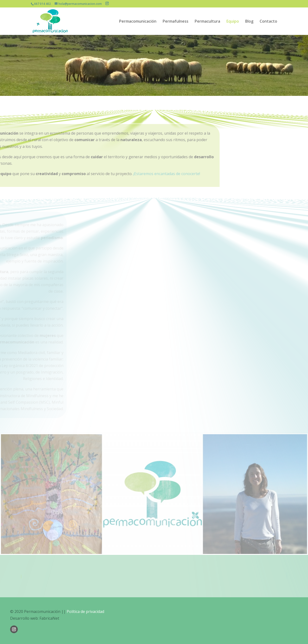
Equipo (233, 22)
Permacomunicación (138, 22)
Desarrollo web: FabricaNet (35, 618)
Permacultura (207, 22)
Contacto (268, 22)
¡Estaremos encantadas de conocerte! (93, 174)
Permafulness (176, 22)
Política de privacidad (85, 611)
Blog (249, 22)
